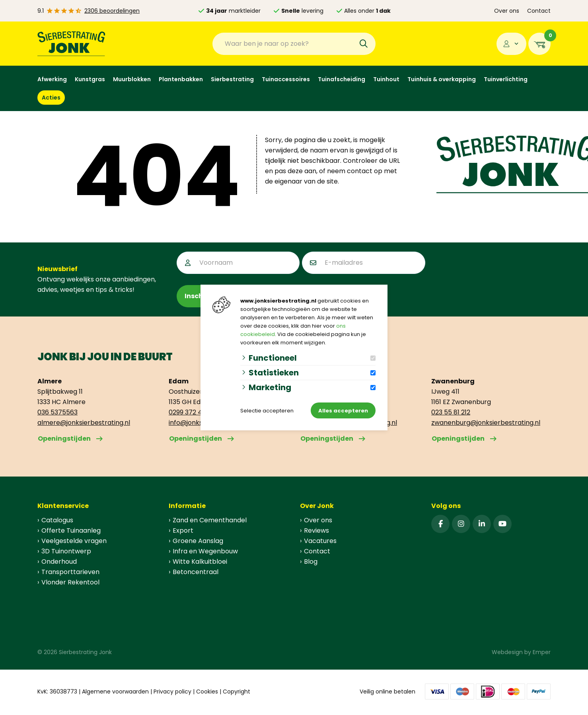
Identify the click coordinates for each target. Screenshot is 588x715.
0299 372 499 (189, 412)
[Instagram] (461, 524)
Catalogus (57, 520)
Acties (51, 98)
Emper (542, 652)
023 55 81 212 (451, 412)
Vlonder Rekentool (70, 582)
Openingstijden (64, 439)
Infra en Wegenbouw (205, 551)
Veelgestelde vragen (74, 541)
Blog (311, 562)
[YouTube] (502, 524)
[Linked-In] (482, 524)
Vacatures (320, 541)
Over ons (507, 11)
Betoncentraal (196, 572)
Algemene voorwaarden (115, 692)
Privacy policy (172, 692)
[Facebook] (440, 524)
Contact (539, 11)
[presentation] (488, 267)
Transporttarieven (70, 572)
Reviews (316, 530)
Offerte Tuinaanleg (71, 530)
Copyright (237, 692)
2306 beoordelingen (112, 11)
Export (183, 530)
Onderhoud (59, 562)
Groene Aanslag (198, 541)
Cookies (207, 692)
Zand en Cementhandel (210, 520)
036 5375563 (57, 412)
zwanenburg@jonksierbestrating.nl (486, 423)
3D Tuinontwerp (66, 551)
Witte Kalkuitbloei (200, 562)
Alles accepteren (343, 411)
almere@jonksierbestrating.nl (84, 423)
